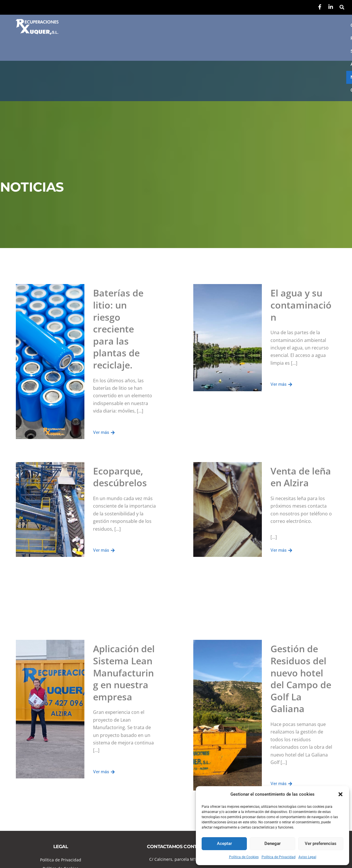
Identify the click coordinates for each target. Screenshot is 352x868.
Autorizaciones (259, 25)
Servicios (220, 25)
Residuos (185, 25)
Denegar (272, 844)
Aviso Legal (307, 857)
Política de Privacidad (279, 857)
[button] (340, 794)
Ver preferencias (321, 844)
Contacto (147, 38)
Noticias (298, 25)
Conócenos (148, 25)
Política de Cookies (244, 857)
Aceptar (224, 844)
